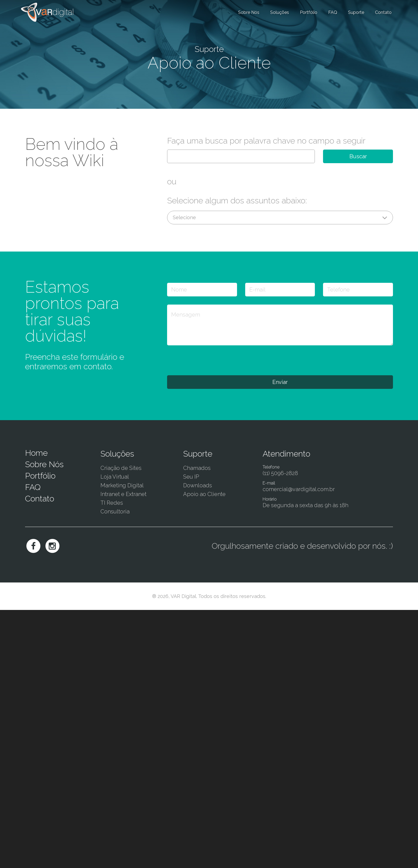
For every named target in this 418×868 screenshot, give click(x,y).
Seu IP (191, 477)
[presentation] (208, 360)
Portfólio (309, 12)
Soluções (280, 12)
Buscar (358, 156)
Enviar (280, 382)
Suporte (356, 12)
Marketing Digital (122, 485)
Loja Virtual (115, 477)
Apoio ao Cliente (204, 494)
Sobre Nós (249, 12)
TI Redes (112, 503)
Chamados (197, 468)
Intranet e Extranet (123, 494)
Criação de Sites (121, 468)
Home (36, 453)
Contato (383, 12)
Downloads (198, 485)
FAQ (333, 12)
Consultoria (115, 511)
